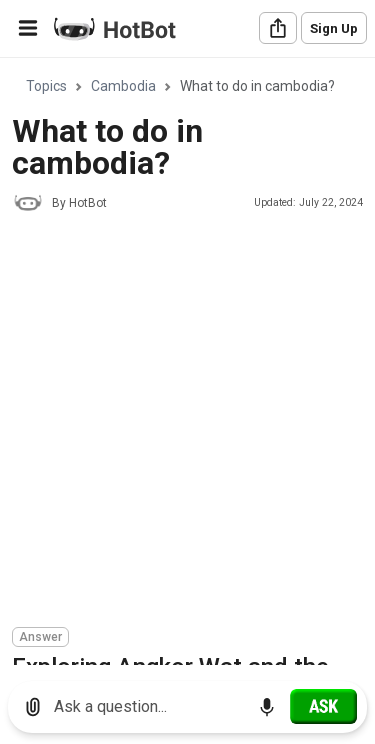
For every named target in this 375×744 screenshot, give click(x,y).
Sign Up (334, 28)
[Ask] (323, 706)
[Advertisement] (187, 422)
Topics (46, 86)
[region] (187, 362)
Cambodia (123, 86)
